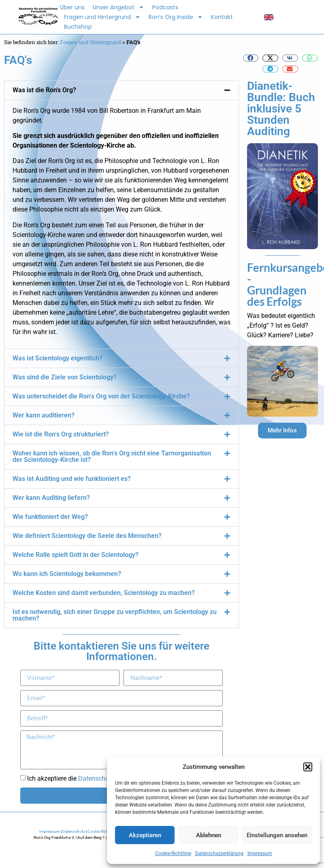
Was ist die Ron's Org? (44, 90)
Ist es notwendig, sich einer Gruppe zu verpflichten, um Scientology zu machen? (115, 615)
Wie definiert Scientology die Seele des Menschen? (87, 536)
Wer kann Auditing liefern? (51, 498)
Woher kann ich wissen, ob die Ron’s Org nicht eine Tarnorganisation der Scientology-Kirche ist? (112, 456)
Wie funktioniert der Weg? (50, 517)
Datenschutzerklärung (219, 853)
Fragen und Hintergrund (102, 17)
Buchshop (78, 27)
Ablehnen (209, 835)
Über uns (72, 7)
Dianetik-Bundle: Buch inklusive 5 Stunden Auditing (281, 109)
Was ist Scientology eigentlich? (58, 358)
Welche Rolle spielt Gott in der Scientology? (76, 555)
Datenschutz (74, 831)
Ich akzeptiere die (84, 778)
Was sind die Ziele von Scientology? (65, 377)
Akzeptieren (145, 835)
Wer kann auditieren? (44, 415)
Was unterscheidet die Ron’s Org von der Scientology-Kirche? (101, 396)
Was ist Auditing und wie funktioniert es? (72, 479)
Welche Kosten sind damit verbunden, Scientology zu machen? (104, 593)
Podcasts (165, 7)
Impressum (260, 853)
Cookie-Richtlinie (173, 853)
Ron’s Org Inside (176, 17)
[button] (308, 767)
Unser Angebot (118, 7)
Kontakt (222, 17)
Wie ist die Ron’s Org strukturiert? (61, 434)
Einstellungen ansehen (277, 835)
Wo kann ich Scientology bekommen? (67, 574)
